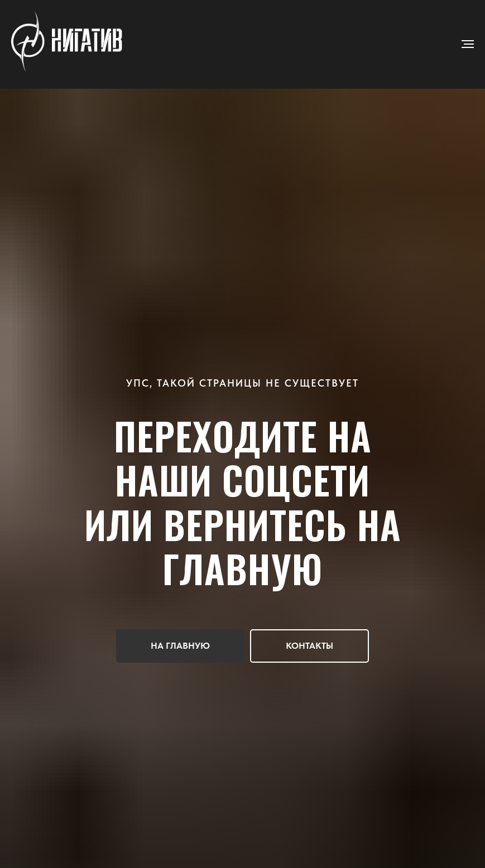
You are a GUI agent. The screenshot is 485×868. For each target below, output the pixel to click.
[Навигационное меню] (468, 44)
